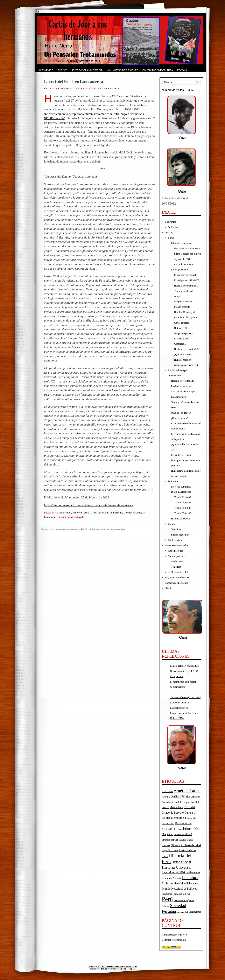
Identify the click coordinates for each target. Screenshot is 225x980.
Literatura (49, 517)
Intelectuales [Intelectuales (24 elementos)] (193, 872)
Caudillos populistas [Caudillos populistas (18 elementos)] (184, 802)
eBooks (182, 70)
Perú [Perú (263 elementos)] (167, 899)
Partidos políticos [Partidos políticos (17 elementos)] (181, 894)
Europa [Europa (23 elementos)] (166, 845)
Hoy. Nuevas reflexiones (122, 70)
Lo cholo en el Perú (184, 264)
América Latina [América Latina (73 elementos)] (187, 791)
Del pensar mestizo (184, 302)
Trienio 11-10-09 (182, 497)
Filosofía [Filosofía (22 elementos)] (176, 845)
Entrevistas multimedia (87, 70)
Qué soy (63, 70)
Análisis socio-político (179, 572)
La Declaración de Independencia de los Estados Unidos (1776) (185, 713)
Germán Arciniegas (134, 513)
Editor (171, 238)
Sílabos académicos (181, 535)
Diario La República (181, 492)
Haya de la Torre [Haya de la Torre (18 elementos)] (170, 850)
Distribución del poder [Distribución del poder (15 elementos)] (172, 829)
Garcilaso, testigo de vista (187, 248)
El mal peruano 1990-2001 (187, 280)
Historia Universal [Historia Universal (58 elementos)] (177, 867)
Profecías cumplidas (181, 487)
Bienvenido (46, 70)
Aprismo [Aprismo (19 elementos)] (196, 797)
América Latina (81, 513)
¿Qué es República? (181, 413)
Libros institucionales (182, 243)
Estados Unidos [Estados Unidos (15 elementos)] (186, 840)
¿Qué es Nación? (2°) (185, 354)
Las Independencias (181, 386)
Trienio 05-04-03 (183, 508)
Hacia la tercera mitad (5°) (187, 349)
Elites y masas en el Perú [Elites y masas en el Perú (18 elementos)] (179, 834)
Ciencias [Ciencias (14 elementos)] (166, 808)
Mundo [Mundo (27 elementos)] (166, 889)
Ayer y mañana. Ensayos (183, 392)
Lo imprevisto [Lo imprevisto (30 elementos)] (171, 883)
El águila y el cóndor (181, 455)
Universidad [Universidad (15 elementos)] (182, 912)
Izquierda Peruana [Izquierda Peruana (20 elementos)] (171, 878)
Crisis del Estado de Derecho (107, 513)
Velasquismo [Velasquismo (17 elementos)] (195, 912)
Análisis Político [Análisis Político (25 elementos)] (181, 796)
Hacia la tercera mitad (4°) (184, 381)
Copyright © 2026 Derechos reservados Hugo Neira (112, 966)
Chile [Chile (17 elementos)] (197, 802)
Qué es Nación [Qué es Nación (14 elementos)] (180, 900)
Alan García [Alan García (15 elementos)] (167, 791)
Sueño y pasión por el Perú (187, 254)
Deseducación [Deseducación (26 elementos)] (183, 823)
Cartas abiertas (181, 323)
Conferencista (175, 540)
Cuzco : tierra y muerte (186, 275)
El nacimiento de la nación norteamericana (186, 687)
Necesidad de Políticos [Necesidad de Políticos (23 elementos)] (184, 889)
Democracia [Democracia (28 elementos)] (178, 818)
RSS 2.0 (84, 529)
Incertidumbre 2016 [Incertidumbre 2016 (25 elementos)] (173, 872)
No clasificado (63, 513)
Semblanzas (177, 561)
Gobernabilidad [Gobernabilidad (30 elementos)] (191, 845)
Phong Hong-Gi (127, 969)
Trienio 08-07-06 (183, 503)
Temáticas (176, 529)
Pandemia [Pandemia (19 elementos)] (167, 894)
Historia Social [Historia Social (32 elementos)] (181, 862)
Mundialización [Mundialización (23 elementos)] (189, 884)
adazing (103, 969)
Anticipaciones (175, 551)
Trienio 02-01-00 (183, 513)
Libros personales (180, 270)
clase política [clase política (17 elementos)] (176, 807)
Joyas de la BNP (182, 259)
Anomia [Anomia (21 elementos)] (166, 797)
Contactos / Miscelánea (158, 70)
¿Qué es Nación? (179, 418)
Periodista (173, 481)
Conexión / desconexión (174, 940)
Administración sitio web (174, 935)
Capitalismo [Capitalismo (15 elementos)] (167, 802)
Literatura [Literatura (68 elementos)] (190, 877)
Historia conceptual (181, 519)
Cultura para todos (177, 556)
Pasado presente (182, 307)
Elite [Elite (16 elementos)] (164, 834)
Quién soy (173, 227)
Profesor (172, 524)
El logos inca (177, 676)
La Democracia (179, 397)
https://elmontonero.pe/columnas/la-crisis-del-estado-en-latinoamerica (89, 505)
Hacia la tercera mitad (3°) (187, 286)
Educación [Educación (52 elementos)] (191, 829)
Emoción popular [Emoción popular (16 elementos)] (170, 840)
